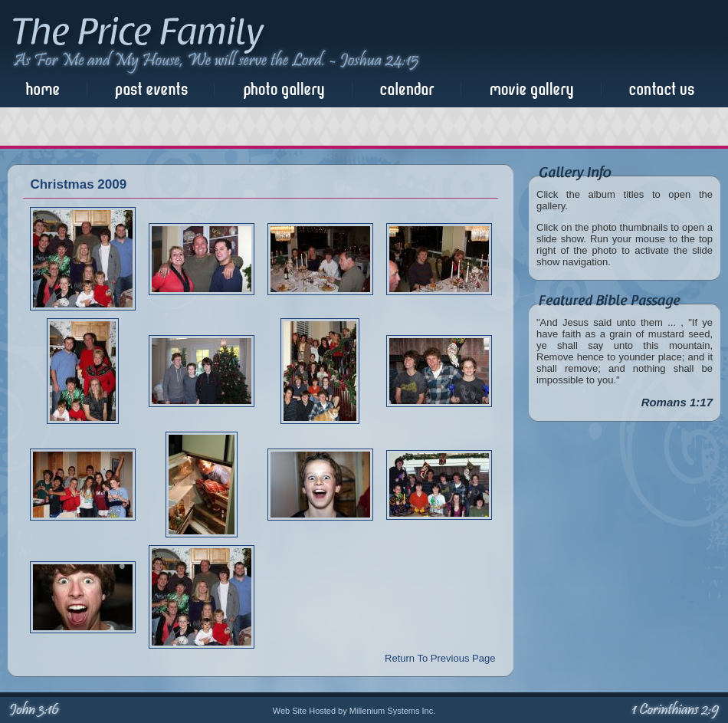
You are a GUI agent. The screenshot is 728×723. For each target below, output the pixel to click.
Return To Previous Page (440, 658)
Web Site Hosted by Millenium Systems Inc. (354, 711)
